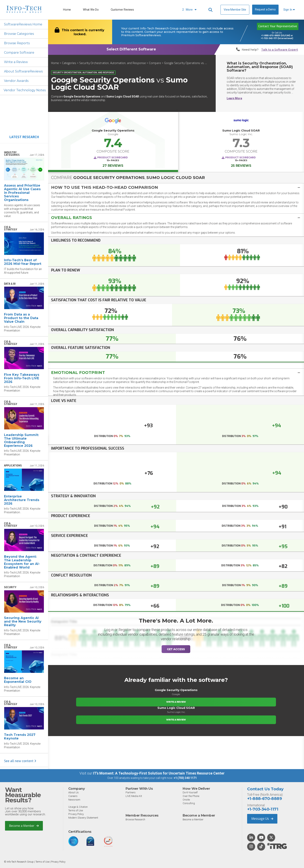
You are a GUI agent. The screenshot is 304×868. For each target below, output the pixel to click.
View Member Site (235, 10)
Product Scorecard (113, 157)
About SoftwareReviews (23, 71)
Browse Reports (17, 43)
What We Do (91, 10)
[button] (176, 187)
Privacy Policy (76, 814)
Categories (69, 63)
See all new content (20, 761)
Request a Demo (265, 10)
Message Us (262, 819)
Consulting (189, 803)
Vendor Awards (16, 81)
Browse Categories (19, 34)
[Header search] (210, 10)
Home (67, 10)
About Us (73, 792)
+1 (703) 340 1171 (185, 778)
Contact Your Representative (278, 26)
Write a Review (16, 62)
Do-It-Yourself (190, 792)
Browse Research (135, 819)
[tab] (176, 187)
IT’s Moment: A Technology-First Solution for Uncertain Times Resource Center (159, 773)
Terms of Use (76, 810)
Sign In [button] (289, 10)
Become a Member (24, 826)
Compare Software (19, 53)
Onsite (186, 800)
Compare (155, 63)
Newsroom (74, 800)
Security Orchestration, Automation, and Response (113, 63)
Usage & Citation (78, 807)
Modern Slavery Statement (83, 818)
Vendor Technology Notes (25, 90)
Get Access (176, 649)
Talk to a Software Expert (280, 50)
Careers (73, 796)
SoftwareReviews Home (23, 24)
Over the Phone (191, 796)
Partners (131, 792)
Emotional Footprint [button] (78, 373)
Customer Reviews (122, 10)
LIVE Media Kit (134, 796)
